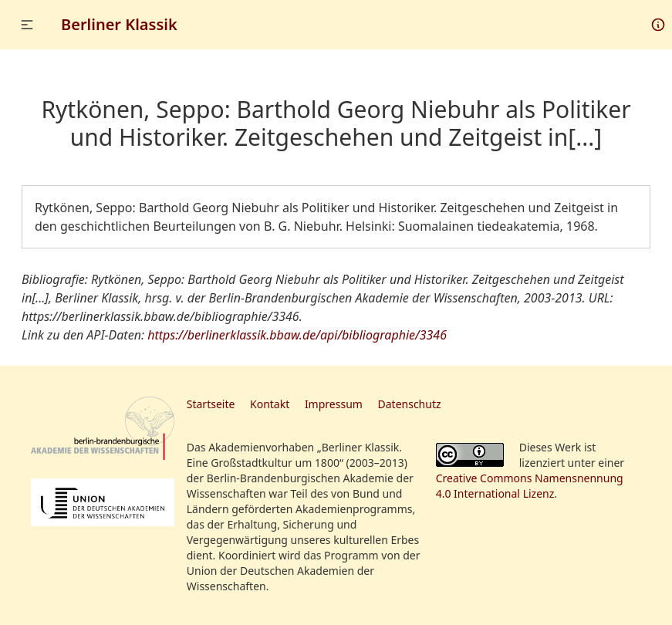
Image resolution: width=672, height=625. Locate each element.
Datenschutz (410, 404)
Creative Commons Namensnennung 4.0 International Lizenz (530, 486)
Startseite (211, 404)
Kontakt (270, 404)
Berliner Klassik (119, 24)
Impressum (334, 404)
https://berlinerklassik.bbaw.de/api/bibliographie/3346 (297, 335)
